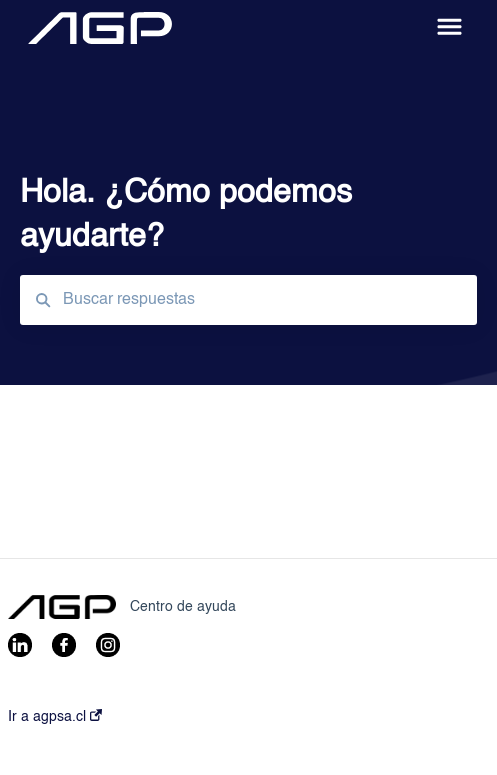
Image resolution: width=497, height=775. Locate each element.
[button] (449, 28)
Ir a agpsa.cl (55, 716)
